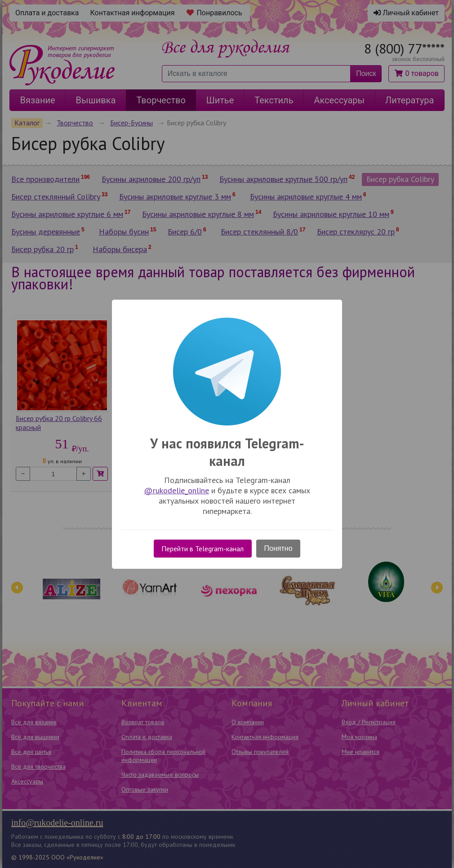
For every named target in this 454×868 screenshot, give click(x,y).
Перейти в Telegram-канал (203, 549)
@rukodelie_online (176, 490)
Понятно (278, 548)
